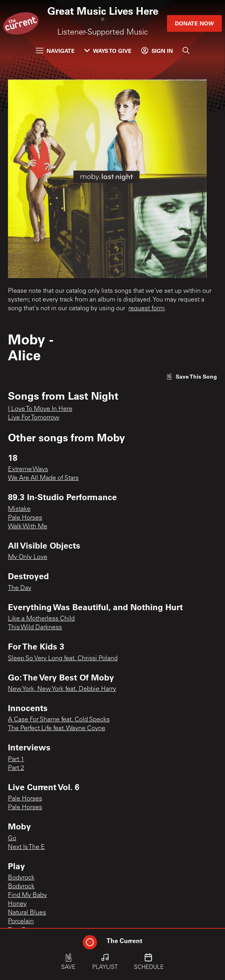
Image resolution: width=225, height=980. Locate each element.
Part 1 (16, 760)
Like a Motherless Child (41, 619)
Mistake (19, 509)
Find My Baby (27, 895)
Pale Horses (25, 518)
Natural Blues (27, 913)
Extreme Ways (28, 470)
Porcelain (21, 922)
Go (12, 839)
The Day (20, 588)
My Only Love (28, 557)
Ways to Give (108, 51)
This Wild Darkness (35, 628)
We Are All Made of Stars (43, 478)
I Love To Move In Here (40, 409)
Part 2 (16, 768)
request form (146, 309)
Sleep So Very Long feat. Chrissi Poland (63, 659)
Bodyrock (21, 878)
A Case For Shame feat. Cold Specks (59, 720)
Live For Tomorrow (34, 418)
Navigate (55, 51)
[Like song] (192, 376)
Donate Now (194, 23)
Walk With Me (28, 527)
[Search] (186, 50)
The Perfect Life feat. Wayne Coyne (57, 729)
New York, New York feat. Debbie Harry (62, 689)
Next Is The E (26, 847)
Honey (17, 904)
